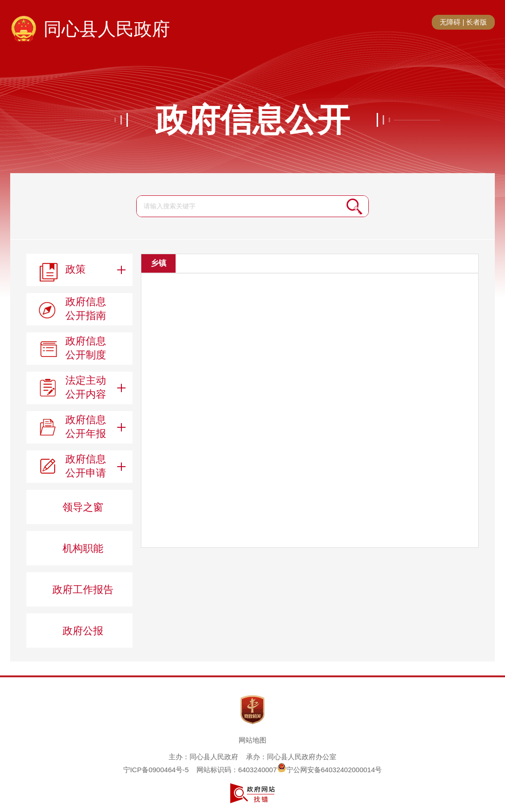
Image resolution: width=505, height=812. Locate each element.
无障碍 (450, 22)
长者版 (477, 22)
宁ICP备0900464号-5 (156, 770)
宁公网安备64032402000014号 (330, 770)
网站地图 (252, 740)
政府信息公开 (252, 120)
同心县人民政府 (107, 29)
